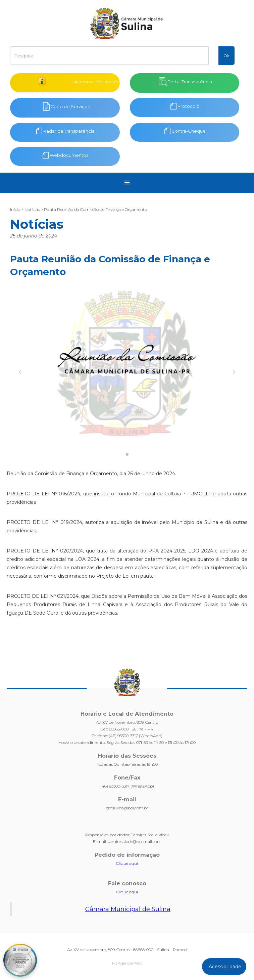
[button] (127, 183)
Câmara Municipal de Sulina (128, 909)
